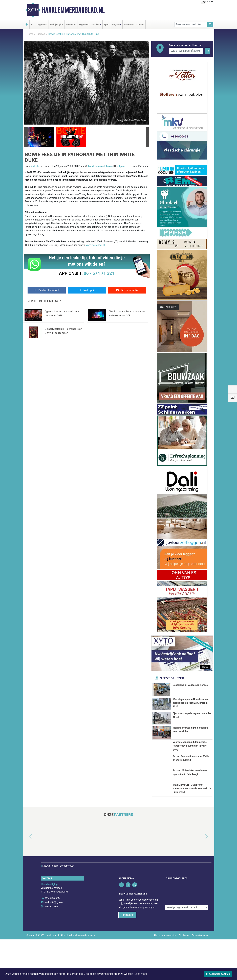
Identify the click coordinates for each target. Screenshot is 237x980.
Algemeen (42, 24)
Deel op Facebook (47, 290)
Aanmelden (127, 942)
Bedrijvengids (57, 24)
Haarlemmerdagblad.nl (73, 10)
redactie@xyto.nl (54, 929)
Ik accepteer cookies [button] (218, 974)
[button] (26, 137)
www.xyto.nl (52, 933)
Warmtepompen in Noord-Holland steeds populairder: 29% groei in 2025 (191, 703)
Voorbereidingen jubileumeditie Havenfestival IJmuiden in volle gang (190, 746)
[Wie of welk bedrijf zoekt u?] (186, 51)
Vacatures (129, 24)
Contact (140, 24)
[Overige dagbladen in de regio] (187, 917)
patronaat (100, 166)
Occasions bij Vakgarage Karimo (190, 685)
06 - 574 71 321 (99, 273)
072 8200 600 (53, 925)
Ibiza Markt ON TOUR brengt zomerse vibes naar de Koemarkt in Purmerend (192, 810)
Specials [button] (95, 24)
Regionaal (84, 24)
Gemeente (71, 24)
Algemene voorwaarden (165, 962)
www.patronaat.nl (95, 245)
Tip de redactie (127, 290)
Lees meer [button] (141, 974)
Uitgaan (41, 34)
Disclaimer (184, 962)
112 (33, 24)
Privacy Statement (201, 962)
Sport (107, 24)
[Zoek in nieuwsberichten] (191, 24)
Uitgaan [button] (116, 24)
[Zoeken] (210, 24)
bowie (109, 166)
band (91, 166)
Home (30, 34)
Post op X (87, 290)
